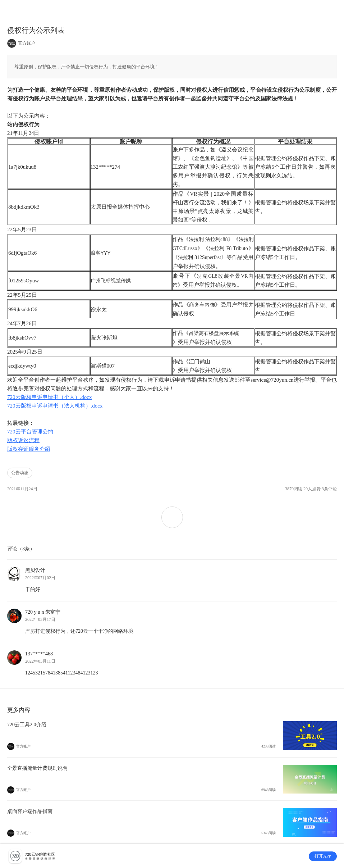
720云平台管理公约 (30, 432)
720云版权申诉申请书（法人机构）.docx (55, 406)
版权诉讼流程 (23, 440)
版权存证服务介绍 (29, 449)
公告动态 (20, 473)
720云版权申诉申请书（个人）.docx (49, 397)
